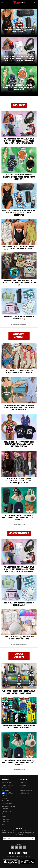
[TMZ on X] (17, 847)
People (4, 817)
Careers (22, 788)
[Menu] (3, 3)
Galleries (5, 814)
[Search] (35, 3)
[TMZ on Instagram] (25, 847)
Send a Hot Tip (24, 785)
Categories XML (7, 811)
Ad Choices (5, 790)
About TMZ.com (7, 783)
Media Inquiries (24, 793)
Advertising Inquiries (26, 790)
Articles (4, 798)
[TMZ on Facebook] (13, 847)
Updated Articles (7, 803)
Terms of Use (6, 788)
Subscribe (33, 839)
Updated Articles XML (8, 806)
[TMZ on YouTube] (21, 847)
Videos (4, 824)
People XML (6, 819)
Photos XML (6, 822)
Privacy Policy (29, 833)
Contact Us (23, 783)
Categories (5, 809)
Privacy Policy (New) (8, 785)
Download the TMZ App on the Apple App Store (11, 862)
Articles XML (6, 801)
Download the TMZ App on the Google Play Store (27, 862)
